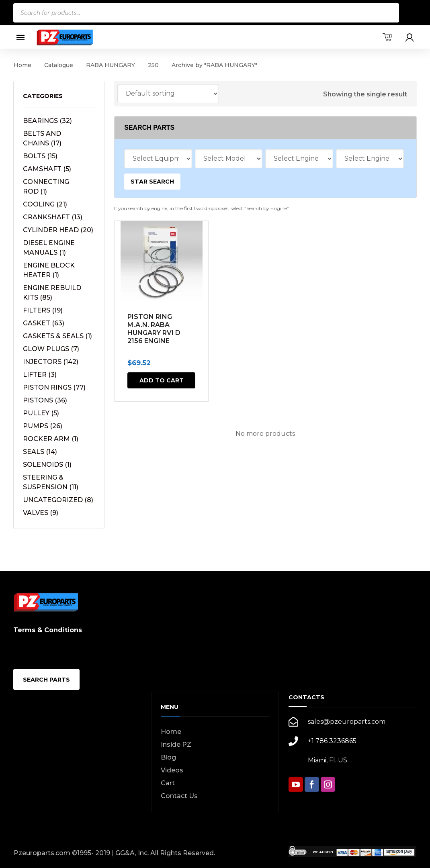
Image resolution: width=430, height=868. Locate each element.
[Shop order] (168, 94)
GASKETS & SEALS (57, 336)
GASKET (44, 323)
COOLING (45, 204)
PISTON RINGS (54, 387)
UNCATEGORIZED (58, 500)
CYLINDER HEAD (58, 230)
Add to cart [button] (162, 380)
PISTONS (45, 400)
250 (153, 65)
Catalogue (59, 65)
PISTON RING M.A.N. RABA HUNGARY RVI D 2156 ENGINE (154, 329)
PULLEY (41, 413)
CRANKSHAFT (53, 217)
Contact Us (179, 796)
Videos (172, 770)
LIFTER (40, 375)
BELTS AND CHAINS (42, 138)
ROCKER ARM (51, 439)
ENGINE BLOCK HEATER (49, 270)
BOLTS (40, 156)
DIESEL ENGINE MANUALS (49, 248)
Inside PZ (176, 744)
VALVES (41, 513)
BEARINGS (47, 121)
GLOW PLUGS (51, 349)
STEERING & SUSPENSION (51, 482)
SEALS (40, 452)
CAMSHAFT (47, 169)
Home (23, 65)
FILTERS (43, 310)
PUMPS (43, 426)
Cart (168, 783)
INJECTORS (51, 362)
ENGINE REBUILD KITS (52, 293)
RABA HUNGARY (111, 65)
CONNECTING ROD (46, 187)
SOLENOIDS (47, 465)
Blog (168, 757)
